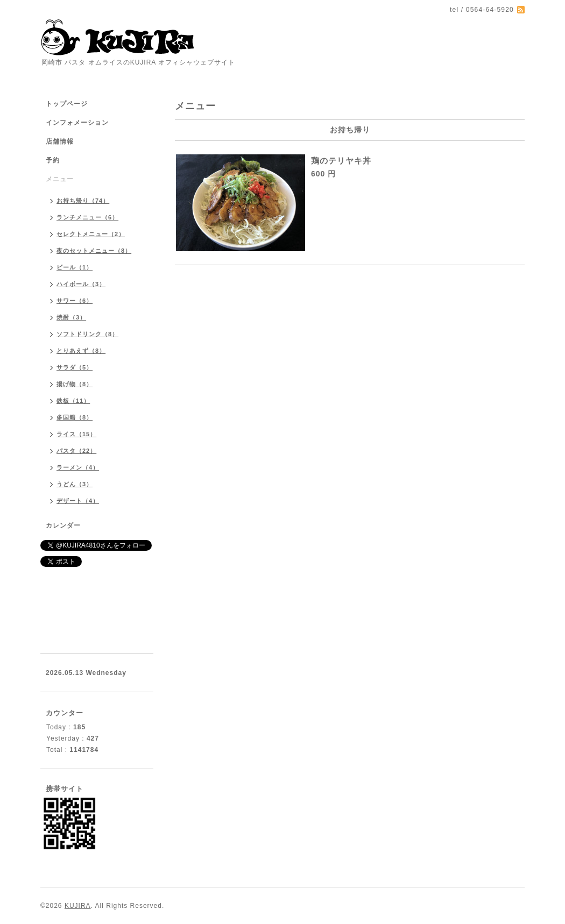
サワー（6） (75, 301)
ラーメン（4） (78, 467)
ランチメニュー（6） (87, 217)
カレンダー (63, 525)
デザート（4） (78, 501)
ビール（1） (75, 267)
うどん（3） (75, 484)
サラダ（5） (75, 367)
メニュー (60, 179)
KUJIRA (78, 906)
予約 (53, 160)
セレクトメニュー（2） (91, 234)
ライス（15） (76, 434)
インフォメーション (77, 123)
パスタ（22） (76, 451)
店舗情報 (60, 141)
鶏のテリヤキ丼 (341, 161)
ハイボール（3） (81, 284)
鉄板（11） (73, 401)
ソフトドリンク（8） (87, 334)
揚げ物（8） (75, 384)
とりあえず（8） (81, 351)
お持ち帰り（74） (83, 201)
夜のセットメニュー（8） (94, 251)
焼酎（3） (71, 317)
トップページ (67, 104)
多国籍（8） (75, 417)
